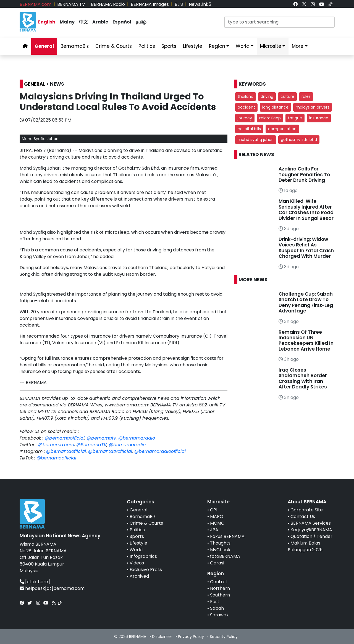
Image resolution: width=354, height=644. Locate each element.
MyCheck (220, 550)
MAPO (217, 516)
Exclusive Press (146, 570)
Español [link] (122, 22)
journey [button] (245, 118)
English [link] (47, 22)
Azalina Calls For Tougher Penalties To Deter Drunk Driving (304, 174)
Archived (139, 576)
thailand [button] (246, 96)
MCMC (217, 523)
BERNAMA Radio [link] (108, 4)
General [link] (44, 46)
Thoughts (220, 543)
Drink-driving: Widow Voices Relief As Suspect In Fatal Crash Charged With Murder (306, 248)
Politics (137, 530)
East (215, 602)
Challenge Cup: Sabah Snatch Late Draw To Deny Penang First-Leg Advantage (306, 302)
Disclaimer (162, 637)
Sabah (217, 608)
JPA (214, 530)
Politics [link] (147, 46)
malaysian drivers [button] (313, 107)
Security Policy (224, 637)
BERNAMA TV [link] (71, 4)
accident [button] (246, 107)
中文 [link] (83, 22)
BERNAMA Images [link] (150, 4)
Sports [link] (169, 46)
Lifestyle (138, 543)
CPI (214, 510)
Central (218, 582)
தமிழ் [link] (141, 22)
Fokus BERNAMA (227, 536)
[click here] (38, 582)
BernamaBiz (143, 516)
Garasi (217, 563)
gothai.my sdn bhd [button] (299, 140)
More (298, 46)
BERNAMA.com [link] (36, 4)
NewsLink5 (200, 4)
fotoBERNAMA (225, 556)
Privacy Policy (191, 637)
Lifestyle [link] (193, 46)
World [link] (243, 46)
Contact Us (303, 516)
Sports (137, 536)
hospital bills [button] (249, 129)
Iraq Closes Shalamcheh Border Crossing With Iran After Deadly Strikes (303, 378)
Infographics (143, 556)
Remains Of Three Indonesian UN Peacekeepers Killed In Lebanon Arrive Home (306, 341)
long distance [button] (275, 107)
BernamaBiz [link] (75, 46)
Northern (220, 588)
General (138, 510)
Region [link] (217, 46)
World (136, 550)
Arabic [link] (100, 22)
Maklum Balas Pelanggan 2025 (305, 546)
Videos (137, 563)
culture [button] (287, 96)
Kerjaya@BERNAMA (311, 530)
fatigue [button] (295, 118)
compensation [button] (282, 129)
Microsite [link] (271, 46)
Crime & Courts (146, 523)
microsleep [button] (270, 118)
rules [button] (306, 96)
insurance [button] (319, 118)
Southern (220, 595)
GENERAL (35, 84)
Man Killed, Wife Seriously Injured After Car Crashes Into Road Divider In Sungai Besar (306, 210)
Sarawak (219, 615)
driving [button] (267, 96)
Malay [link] (67, 22)
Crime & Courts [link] (114, 46)
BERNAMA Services (311, 523)
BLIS (179, 4)
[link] (295, 4)
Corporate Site (307, 510)
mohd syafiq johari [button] (256, 140)
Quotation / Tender (311, 536)
